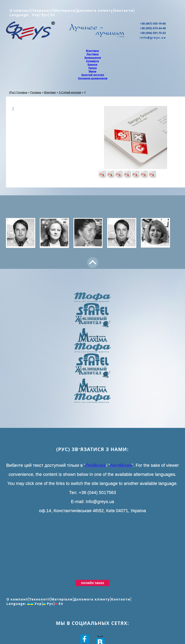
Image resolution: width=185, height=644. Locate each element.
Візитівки (92, 51)
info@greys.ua (153, 38)
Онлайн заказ (92, 583)
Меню (92, 71)
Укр (35, 15)
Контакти (124, 10)
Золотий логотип (93, 75)
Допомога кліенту (95, 10)
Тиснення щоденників (93, 78)
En (52, 15)
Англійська (121, 465)
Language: (20, 15)
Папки (93, 68)
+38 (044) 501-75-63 (153, 33)
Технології (43, 10)
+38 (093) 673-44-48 (153, 28)
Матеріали (65, 10)
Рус (44, 15)
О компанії (20, 10)
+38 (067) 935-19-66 (153, 23)
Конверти (93, 61)
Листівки (93, 54)
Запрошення (93, 58)
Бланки (92, 64)
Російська (95, 465)
